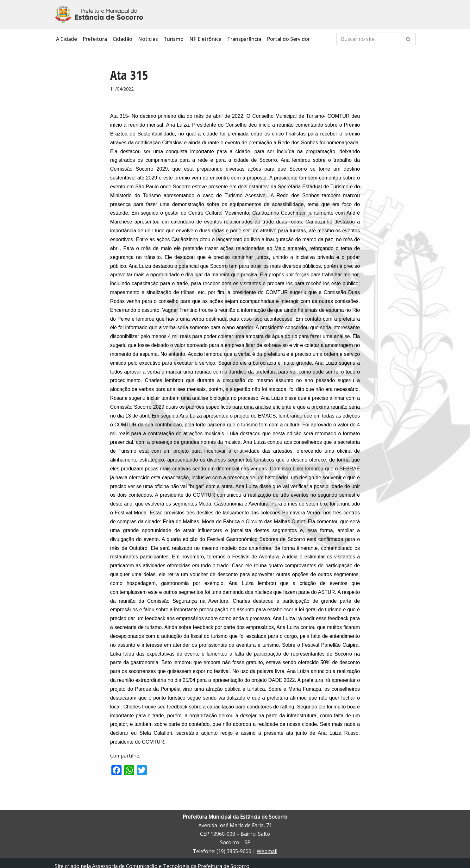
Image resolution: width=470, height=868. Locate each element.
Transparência (245, 39)
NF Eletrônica (206, 39)
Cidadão (122, 39)
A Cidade (66, 39)
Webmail (267, 845)
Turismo (174, 39)
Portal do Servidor (289, 39)
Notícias (148, 39)
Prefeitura (95, 39)
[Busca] (369, 39)
